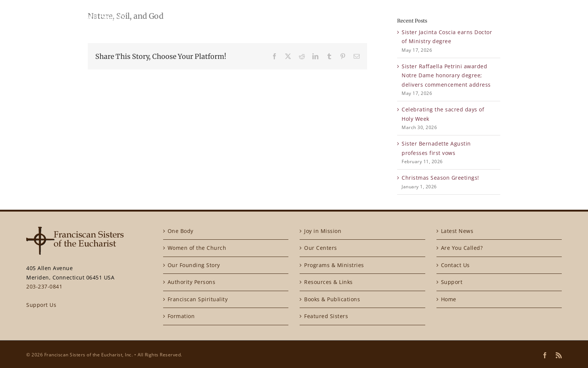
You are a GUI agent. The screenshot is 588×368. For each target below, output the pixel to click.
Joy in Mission (323, 231)
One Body (181, 231)
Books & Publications (332, 299)
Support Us (41, 305)
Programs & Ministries (334, 265)
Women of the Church (197, 248)
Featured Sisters (326, 316)
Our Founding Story (194, 265)
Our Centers (321, 248)
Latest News (457, 231)
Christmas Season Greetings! (440, 178)
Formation (181, 316)
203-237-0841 (44, 286)
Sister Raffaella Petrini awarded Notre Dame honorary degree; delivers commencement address (446, 75)
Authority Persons (192, 282)
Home (449, 299)
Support (452, 282)
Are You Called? (462, 248)
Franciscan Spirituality (198, 299)
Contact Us (455, 265)
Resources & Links (328, 282)
